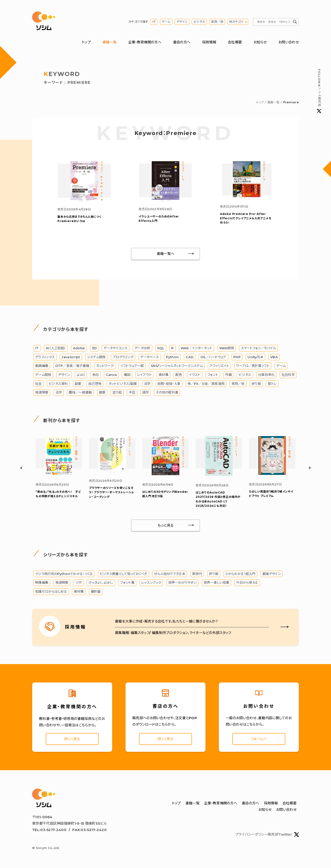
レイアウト (144, 375)
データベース (150, 357)
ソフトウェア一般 (132, 366)
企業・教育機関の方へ (145, 42)
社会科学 (288, 375)
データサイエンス (115, 348)
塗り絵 (117, 392)
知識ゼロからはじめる (51, 592)
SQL (161, 348)
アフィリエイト (219, 366)
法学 (147, 384)
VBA (274, 357)
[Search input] (274, 22)
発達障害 (42, 392)
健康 (102, 392)
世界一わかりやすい (183, 583)
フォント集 (127, 583)
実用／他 (217, 22)
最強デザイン (271, 574)
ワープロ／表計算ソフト (253, 366)
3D (94, 348)
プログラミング (123, 357)
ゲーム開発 (43, 375)
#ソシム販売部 (319, 91)
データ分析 (142, 348)
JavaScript (71, 357)
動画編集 (42, 366)
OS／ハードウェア (213, 357)
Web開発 (227, 348)
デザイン (182, 22)
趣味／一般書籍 (80, 392)
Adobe (79, 348)
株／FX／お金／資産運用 (206, 384)
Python (172, 357)
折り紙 (256, 384)
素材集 (164, 375)
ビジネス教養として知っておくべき (123, 574)
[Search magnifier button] (295, 22)
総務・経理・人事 (169, 384)
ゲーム (166, 22)
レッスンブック (151, 583)
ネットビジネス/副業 (123, 384)
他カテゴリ (236, 22)
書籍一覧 (110, 42)
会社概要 (235, 42)
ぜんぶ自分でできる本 (170, 574)
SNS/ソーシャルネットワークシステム (177, 366)
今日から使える (247, 583)
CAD (190, 357)
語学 (146, 392)
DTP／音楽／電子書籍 (72, 366)
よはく (81, 375)
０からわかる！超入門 (240, 574)
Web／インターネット (196, 348)
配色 (179, 375)
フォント (213, 375)
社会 (39, 384)
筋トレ (272, 384)
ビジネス (199, 22)
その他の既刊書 (167, 392)
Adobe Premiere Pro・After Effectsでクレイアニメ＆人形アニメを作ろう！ (246, 218)
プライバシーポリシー (252, 834)
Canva (111, 375)
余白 (96, 375)
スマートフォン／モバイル (258, 348)
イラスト (195, 375)
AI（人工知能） (56, 348)
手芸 (132, 392)
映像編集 (42, 583)
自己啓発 (95, 384)
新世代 (197, 574)
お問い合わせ (289, 42)
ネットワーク (105, 366)
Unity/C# (255, 357)
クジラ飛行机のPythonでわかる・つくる (64, 574)
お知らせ (260, 42)
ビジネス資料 (58, 384)
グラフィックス (45, 357)
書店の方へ (182, 42)
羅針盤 (96, 592)
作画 (228, 375)
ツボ (78, 583)
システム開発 (96, 357)
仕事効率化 (266, 375)
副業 (78, 384)
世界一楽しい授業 (216, 583)
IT (154, 22)
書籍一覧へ (166, 254)
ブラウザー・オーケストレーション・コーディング (111, 492)
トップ (86, 42)
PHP (237, 357)
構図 (127, 375)
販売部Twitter (283, 834)
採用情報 (209, 42)
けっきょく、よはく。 (101, 583)
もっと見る (166, 525)
